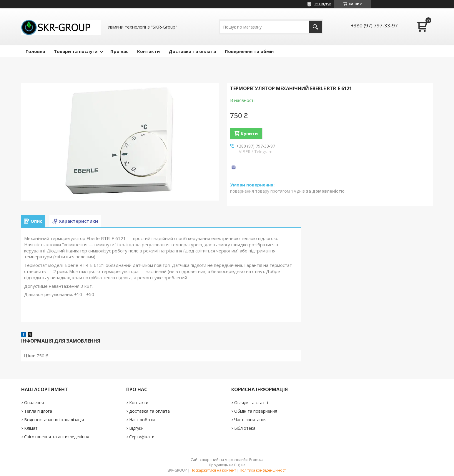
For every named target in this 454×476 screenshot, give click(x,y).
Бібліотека (245, 428)
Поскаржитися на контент (213, 470)
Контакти (148, 51)
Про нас (119, 51)
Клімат (31, 428)
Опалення (34, 403)
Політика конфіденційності (263, 470)
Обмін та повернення (256, 411)
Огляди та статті (251, 403)
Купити (249, 133)
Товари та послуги (76, 51)
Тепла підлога (38, 411)
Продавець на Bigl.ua (227, 465)
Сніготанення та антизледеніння (57, 437)
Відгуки (136, 428)
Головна (35, 51)
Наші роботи (142, 420)
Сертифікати (142, 437)
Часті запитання (250, 420)
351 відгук (323, 4)
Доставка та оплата (192, 51)
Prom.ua (256, 460)
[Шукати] (316, 27)
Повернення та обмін (249, 51)
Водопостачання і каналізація (54, 420)
